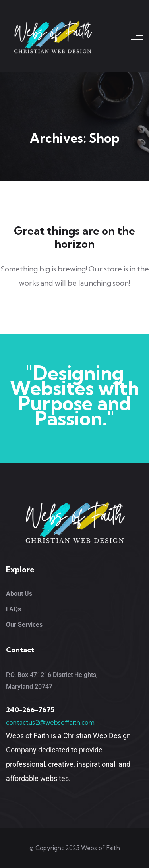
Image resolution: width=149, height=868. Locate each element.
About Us (19, 594)
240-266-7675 (30, 710)
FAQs (14, 609)
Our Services (24, 625)
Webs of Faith (101, 848)
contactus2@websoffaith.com (50, 722)
